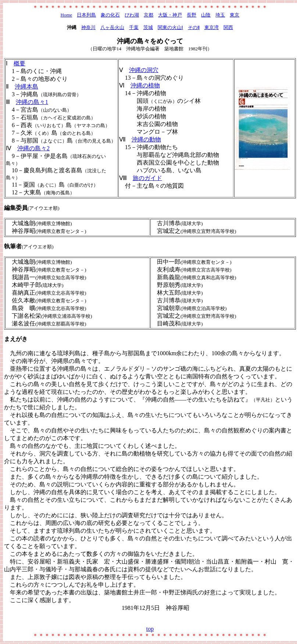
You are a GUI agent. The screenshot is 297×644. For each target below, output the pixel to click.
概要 (19, 63)
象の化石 (110, 15)
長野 (192, 15)
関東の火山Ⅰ (170, 27)
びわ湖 (132, 15)
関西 (228, 27)
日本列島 (86, 15)
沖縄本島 (26, 87)
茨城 (148, 27)
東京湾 (212, 27)
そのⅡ (194, 27)
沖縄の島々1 (32, 102)
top (150, 629)
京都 (148, 15)
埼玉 (220, 15)
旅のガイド (147, 178)
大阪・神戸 (170, 15)
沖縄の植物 (145, 85)
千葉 (134, 27)
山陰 (206, 15)
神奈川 (88, 27)
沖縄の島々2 (33, 148)
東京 (235, 15)
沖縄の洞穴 (144, 70)
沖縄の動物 (146, 139)
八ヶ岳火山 (112, 27)
